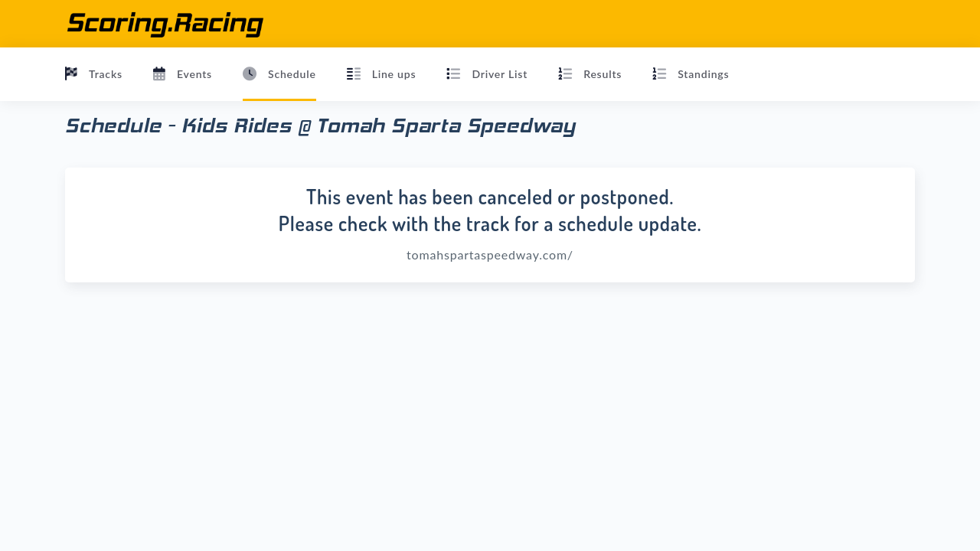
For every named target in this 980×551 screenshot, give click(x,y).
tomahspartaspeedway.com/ (490, 254)
